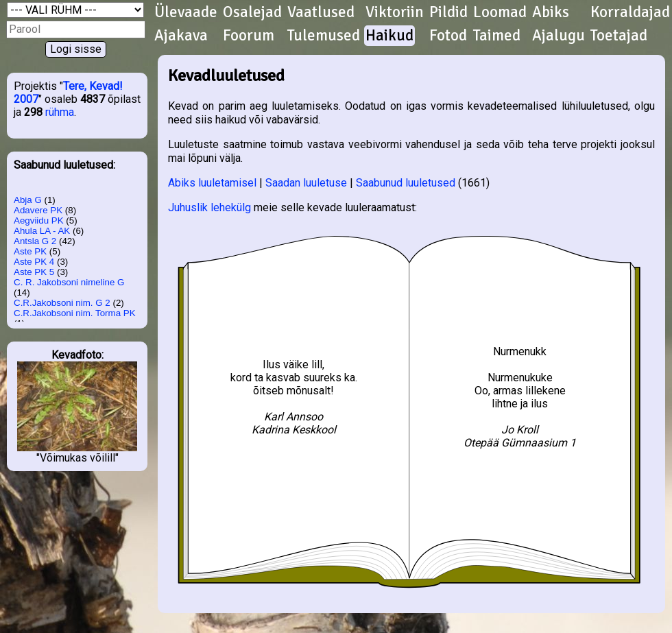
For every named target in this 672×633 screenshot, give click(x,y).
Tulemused (324, 36)
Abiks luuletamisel (212, 183)
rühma (60, 112)
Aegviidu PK (39, 220)
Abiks (551, 12)
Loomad (500, 12)
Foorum (249, 36)
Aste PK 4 (34, 262)
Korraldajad (630, 12)
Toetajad (619, 36)
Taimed (497, 36)
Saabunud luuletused (406, 183)
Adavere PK (38, 210)
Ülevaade (186, 12)
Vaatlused (321, 12)
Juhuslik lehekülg (209, 207)
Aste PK (30, 251)
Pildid (448, 12)
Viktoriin (395, 12)
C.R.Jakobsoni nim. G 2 (62, 303)
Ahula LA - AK (42, 231)
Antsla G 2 (35, 241)
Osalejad (252, 12)
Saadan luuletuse (306, 183)
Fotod (448, 36)
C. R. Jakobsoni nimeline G (69, 282)
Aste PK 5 (34, 272)
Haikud (389, 36)
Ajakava (181, 36)
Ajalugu (559, 36)
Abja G (28, 200)
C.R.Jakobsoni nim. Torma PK (75, 313)
